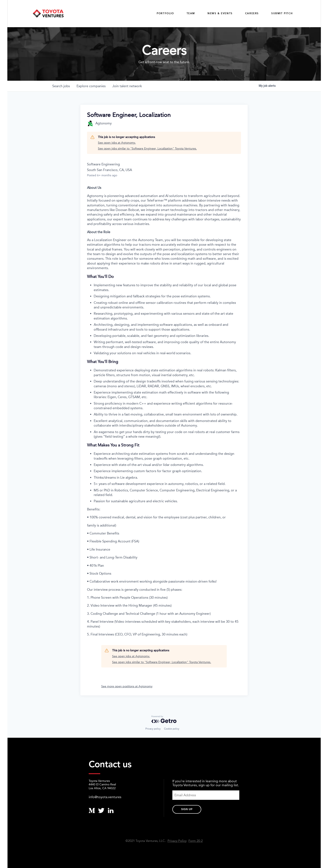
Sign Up (187, 809)
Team (191, 13)
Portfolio (165, 13)
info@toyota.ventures (105, 797)
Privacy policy (153, 729)
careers (252, 13)
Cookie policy (172, 729)
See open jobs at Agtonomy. (117, 143)
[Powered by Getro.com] (164, 719)
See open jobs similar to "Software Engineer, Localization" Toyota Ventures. (147, 149)
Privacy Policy (177, 841)
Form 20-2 (196, 841)
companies (91, 86)
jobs (61, 86)
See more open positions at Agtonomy (127, 686)
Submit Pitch (282, 13)
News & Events (220, 13)
